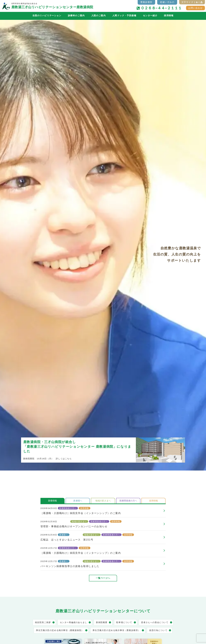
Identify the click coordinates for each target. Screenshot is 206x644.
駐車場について (124, 622)
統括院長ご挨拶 (43, 622)
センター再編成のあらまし (73, 622)
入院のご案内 (99, 16)
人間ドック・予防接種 (124, 16)
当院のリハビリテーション (47, 16)
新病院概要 (102, 622)
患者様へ (78, 501)
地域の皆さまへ (103, 501)
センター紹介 (150, 16)
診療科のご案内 (76, 16)
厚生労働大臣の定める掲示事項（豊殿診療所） (116, 630)
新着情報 (53, 501)
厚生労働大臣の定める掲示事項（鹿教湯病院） (60, 630)
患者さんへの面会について (155, 622)
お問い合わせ (195, 8)
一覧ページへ (103, 578)
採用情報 (169, 16)
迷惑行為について (158, 630)
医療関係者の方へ (128, 501)
